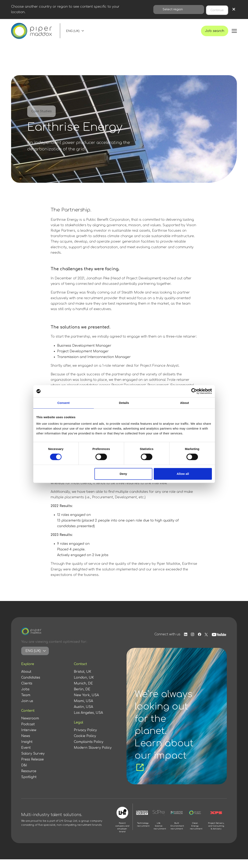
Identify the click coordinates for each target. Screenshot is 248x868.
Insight (27, 751)
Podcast (28, 733)
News (26, 745)
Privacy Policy (85, 739)
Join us (27, 710)
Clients (27, 692)
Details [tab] (124, 403)
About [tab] (185, 403)
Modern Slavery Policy (93, 756)
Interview (29, 739)
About (26, 680)
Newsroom (30, 727)
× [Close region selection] (234, 9)
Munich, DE (83, 692)
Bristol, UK (83, 680)
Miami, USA (83, 710)
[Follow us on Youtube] (220, 643)
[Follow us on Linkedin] (182, 643)
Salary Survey (33, 762)
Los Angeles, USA (88, 721)
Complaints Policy (89, 751)
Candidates (31, 686)
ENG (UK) (73, 35)
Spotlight (29, 786)
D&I (24, 774)
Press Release (32, 768)
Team (26, 704)
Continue (217, 10)
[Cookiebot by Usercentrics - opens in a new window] (194, 391)
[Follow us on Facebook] (199, 643)
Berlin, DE (82, 698)
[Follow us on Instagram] (190, 643)
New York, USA (86, 704)
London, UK (84, 686)
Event (26, 756)
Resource (29, 780)
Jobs (25, 698)
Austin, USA (83, 716)
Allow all (183, 474)
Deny (123, 474)
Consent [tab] (63, 403)
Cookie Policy (85, 745)
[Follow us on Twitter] (206, 643)
